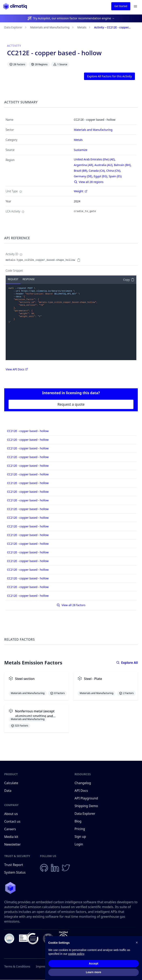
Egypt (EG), (101, 176)
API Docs (81, 791)
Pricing (80, 829)
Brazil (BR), (81, 171)
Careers (10, 829)
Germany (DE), (84, 176)
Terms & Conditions (17, 966)
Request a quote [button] (71, 404)
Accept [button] (94, 964)
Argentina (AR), (84, 165)
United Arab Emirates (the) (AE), (95, 159)
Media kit (11, 837)
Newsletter (12, 844)
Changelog (83, 783)
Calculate (11, 783)
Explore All (127, 663)
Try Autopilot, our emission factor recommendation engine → (74, 18)
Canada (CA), (97, 171)
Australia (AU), (104, 165)
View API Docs (17, 369)
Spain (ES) (115, 176)
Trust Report (14, 865)
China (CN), (114, 171)
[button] (137, 943)
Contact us (12, 821)
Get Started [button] (121, 6)
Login (79, 844)
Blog (78, 821)
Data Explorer (13, 27)
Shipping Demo (86, 806)
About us (11, 814)
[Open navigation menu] (135, 6)
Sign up (80, 837)
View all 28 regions (89, 182)
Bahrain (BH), (123, 165)
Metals (82, 27)
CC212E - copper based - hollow (28, 431)
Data (8, 791)
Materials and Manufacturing (50, 27)
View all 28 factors (71, 605)
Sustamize (81, 150)
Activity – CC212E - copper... (112, 27)
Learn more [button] (94, 973)
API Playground (86, 798)
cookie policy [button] (76, 954)
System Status (15, 872)
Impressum (44, 966)
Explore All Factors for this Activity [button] (109, 76)
